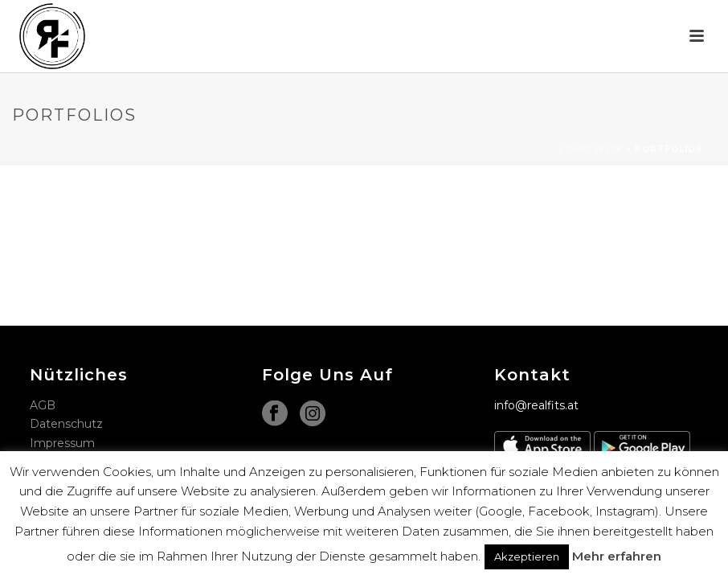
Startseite (590, 149)
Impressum (62, 443)
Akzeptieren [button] (527, 556)
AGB (43, 405)
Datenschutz (66, 424)
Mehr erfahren (617, 556)
